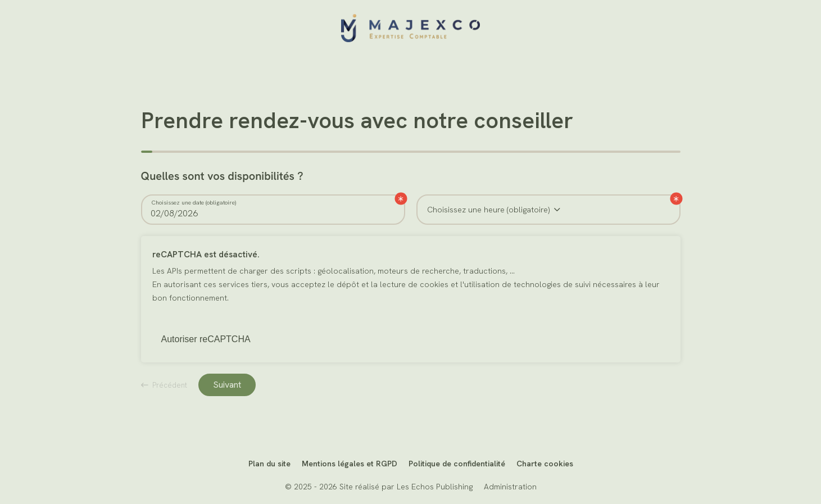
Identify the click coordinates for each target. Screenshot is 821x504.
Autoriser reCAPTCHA (206, 339)
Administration (510, 487)
